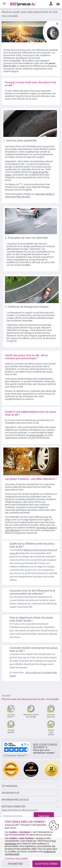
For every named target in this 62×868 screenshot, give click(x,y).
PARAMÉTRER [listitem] (15, 864)
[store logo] (23, 4)
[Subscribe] (44, 816)
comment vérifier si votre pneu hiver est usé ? (30, 195)
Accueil (6, 696)
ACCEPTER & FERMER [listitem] (46, 864)
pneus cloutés (36, 435)
